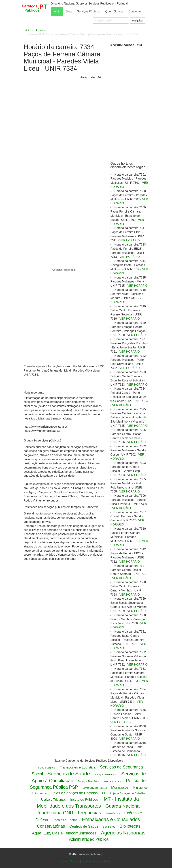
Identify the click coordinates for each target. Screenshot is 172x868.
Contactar (135, 11)
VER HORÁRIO (129, 240)
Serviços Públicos (88, 11)
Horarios (40, 30)
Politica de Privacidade (96, 861)
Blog (69, 11)
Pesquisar (138, 21)
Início (57, 11)
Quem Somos (114, 11)
